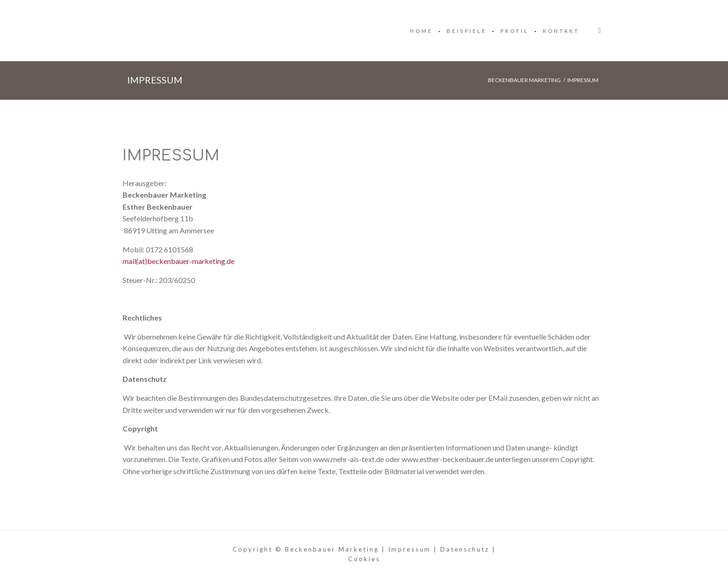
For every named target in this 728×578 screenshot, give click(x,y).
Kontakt (561, 31)
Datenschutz (465, 549)
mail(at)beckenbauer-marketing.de (179, 261)
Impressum (409, 549)
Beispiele (467, 31)
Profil (515, 31)
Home (421, 31)
